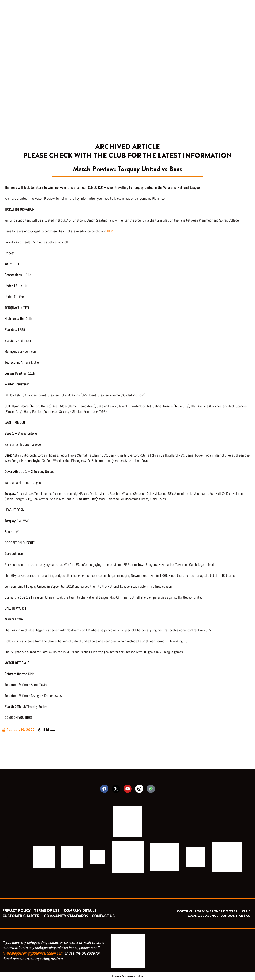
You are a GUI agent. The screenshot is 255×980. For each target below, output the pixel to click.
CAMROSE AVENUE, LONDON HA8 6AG (219, 916)
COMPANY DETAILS (80, 911)
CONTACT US (103, 916)
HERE (111, 231)
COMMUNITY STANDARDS (66, 916)
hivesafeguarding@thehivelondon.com (33, 953)
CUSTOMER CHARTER (21, 916)
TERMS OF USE (47, 911)
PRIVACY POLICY (16, 911)
